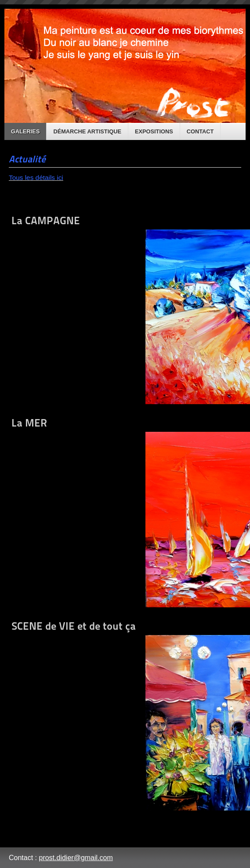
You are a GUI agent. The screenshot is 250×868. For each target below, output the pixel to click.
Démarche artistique (87, 131)
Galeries (25, 131)
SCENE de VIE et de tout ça (125, 715)
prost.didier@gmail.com (76, 858)
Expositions (154, 131)
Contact (200, 131)
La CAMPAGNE (125, 309)
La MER (125, 512)
